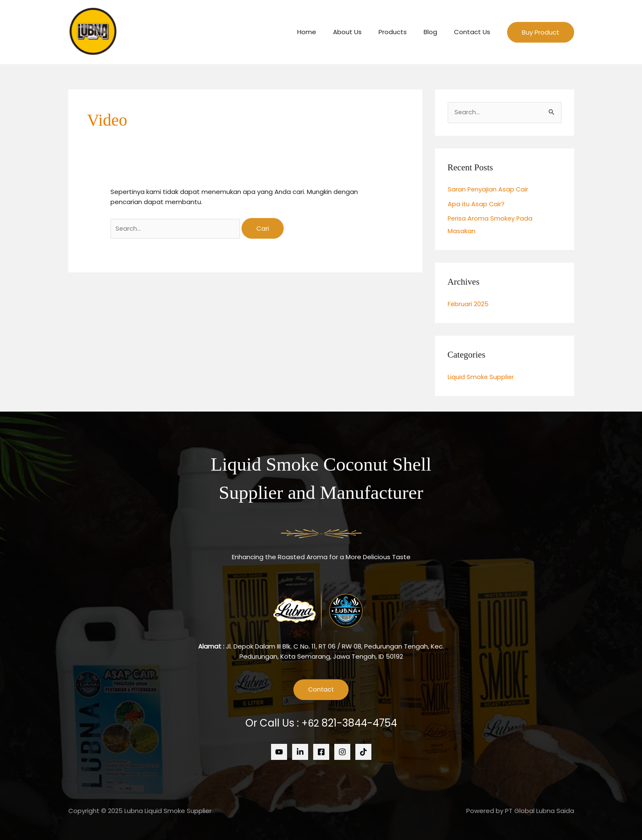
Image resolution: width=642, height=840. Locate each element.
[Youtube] (279, 751)
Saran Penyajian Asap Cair (489, 190)
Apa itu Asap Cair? (477, 204)
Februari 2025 (468, 303)
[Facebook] (321, 751)
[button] (541, 32)
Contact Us (474, 32)
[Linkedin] (300, 751)
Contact (321, 689)
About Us (362, 32)
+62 (349, 723)
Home (326, 32)
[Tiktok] (363, 751)
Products (403, 32)
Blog (437, 32)
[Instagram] (342, 751)
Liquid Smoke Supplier (481, 376)
